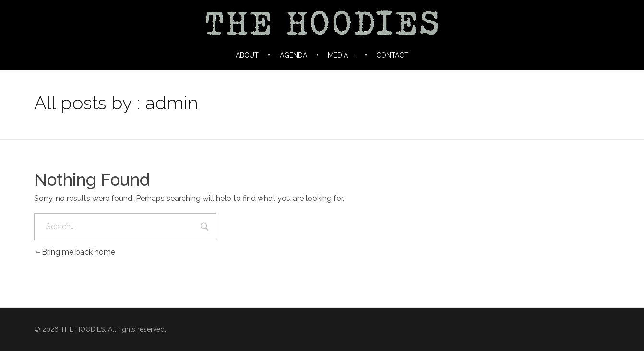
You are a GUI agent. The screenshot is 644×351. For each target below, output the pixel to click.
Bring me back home (75, 252)
